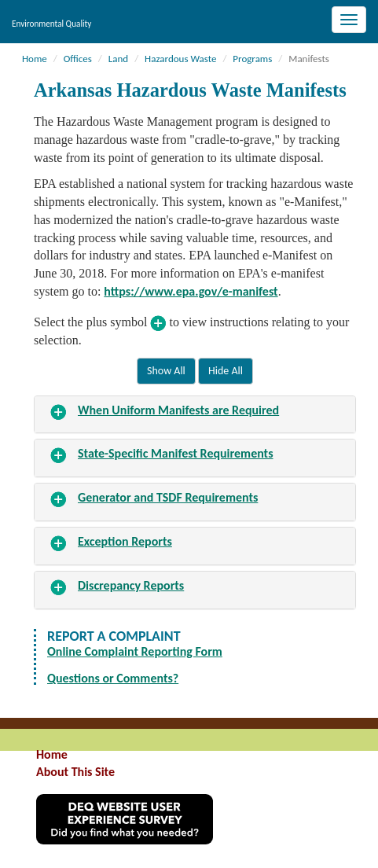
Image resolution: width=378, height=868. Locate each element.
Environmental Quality (51, 24)
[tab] (195, 415)
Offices (78, 59)
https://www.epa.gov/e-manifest (191, 291)
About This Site (75, 772)
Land (118, 59)
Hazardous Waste (180, 59)
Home (35, 59)
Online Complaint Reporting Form (135, 651)
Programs (252, 59)
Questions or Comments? (113, 678)
